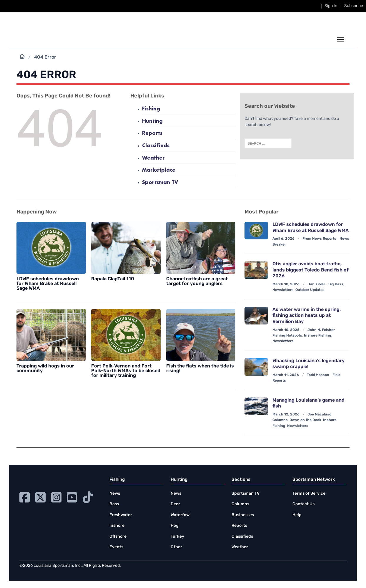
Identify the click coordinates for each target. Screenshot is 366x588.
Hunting (152, 121)
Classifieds (156, 146)
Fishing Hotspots (287, 336)
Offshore (118, 537)
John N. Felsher (321, 330)
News (115, 494)
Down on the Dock (305, 420)
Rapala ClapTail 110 (113, 279)
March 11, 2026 (286, 375)
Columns (280, 420)
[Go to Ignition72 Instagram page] (56, 497)
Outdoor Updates (310, 290)
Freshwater (121, 515)
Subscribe (354, 6)
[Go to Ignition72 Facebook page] (25, 497)
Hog (175, 526)
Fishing (151, 109)
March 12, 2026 (286, 415)
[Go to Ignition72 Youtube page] (72, 497)
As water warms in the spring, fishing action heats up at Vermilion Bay (307, 316)
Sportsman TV (160, 183)
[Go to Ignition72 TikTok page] (88, 497)
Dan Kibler (316, 284)
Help (297, 515)
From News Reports (319, 239)
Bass (114, 504)
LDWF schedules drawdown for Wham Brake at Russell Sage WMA (48, 284)
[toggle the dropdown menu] (340, 40)
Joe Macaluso (319, 415)
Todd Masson (318, 375)
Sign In (331, 6)
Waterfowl (181, 515)
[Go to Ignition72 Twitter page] (40, 497)
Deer (175, 504)
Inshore (117, 526)
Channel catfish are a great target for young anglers (197, 281)
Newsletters (283, 290)
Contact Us (303, 504)
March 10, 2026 (286, 284)
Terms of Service (309, 494)
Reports (152, 134)
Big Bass (336, 284)
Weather (153, 158)
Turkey (177, 537)
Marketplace (159, 170)
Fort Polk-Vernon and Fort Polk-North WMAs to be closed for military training (126, 371)
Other (176, 547)
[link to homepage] (47, 39)
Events (116, 547)
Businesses (243, 515)
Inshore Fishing (318, 336)
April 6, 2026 (283, 239)
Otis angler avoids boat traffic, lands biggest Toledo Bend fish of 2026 (311, 270)
